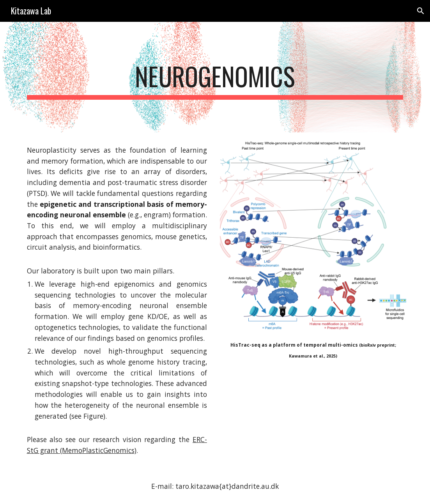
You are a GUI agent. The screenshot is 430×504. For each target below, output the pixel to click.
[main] (215, 77)
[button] (421, 11)
